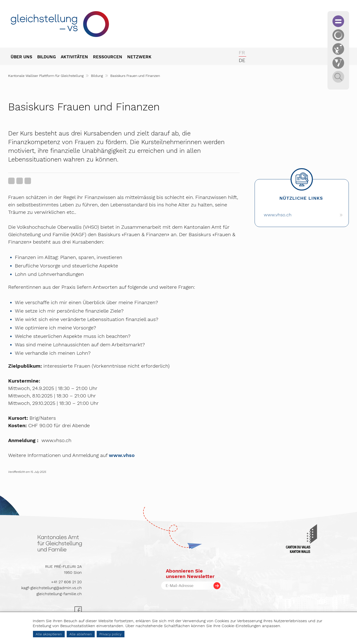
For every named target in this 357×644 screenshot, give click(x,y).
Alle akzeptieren (49, 634)
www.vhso (122, 455)
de (242, 60)
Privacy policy (110, 634)
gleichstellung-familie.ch (59, 594)
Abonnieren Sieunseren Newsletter (190, 574)
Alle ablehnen (81, 634)
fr (242, 53)
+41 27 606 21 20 (66, 582)
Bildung (97, 76)
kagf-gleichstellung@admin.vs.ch (52, 588)
